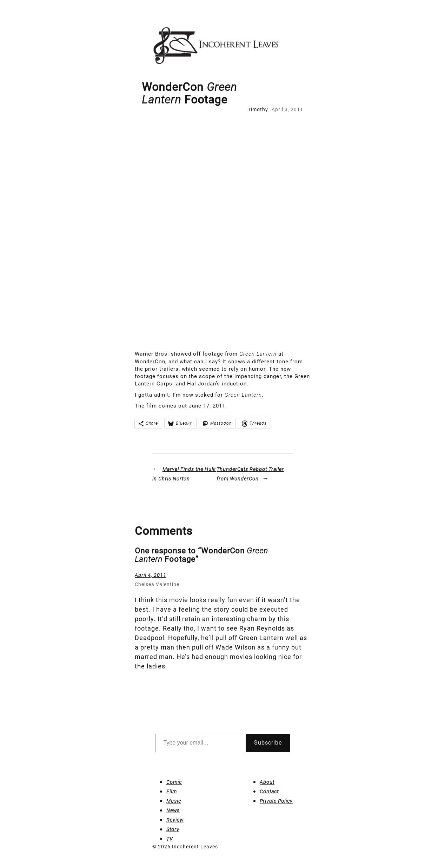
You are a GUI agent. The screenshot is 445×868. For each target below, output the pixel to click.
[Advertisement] (222, 166)
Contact (269, 792)
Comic (174, 782)
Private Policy (276, 801)
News (173, 810)
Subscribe (268, 743)
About (267, 782)
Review (175, 820)
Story (173, 829)
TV (170, 839)
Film (172, 792)
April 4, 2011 (151, 575)
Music (174, 801)
